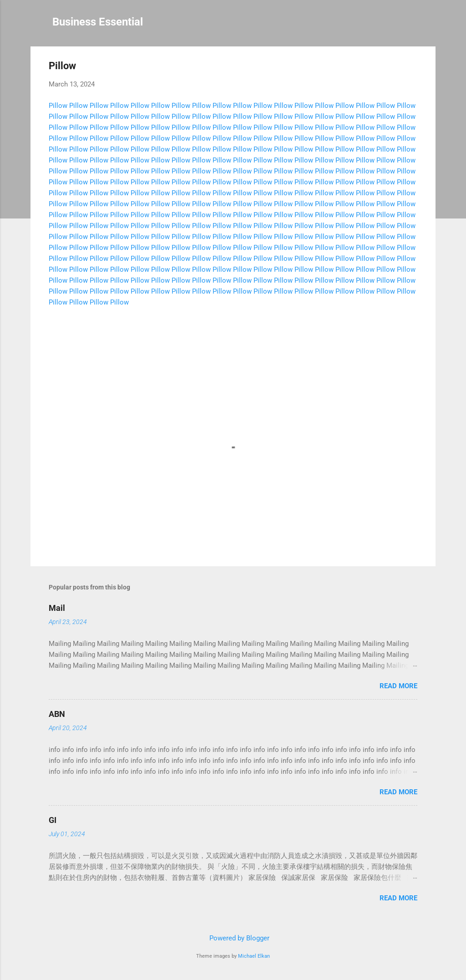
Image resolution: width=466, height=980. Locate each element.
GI (53, 820)
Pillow (58, 106)
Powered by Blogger (233, 938)
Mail (57, 608)
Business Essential (98, 22)
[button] (412, 67)
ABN (57, 714)
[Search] (430, 25)
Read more (398, 686)
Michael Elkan (254, 956)
